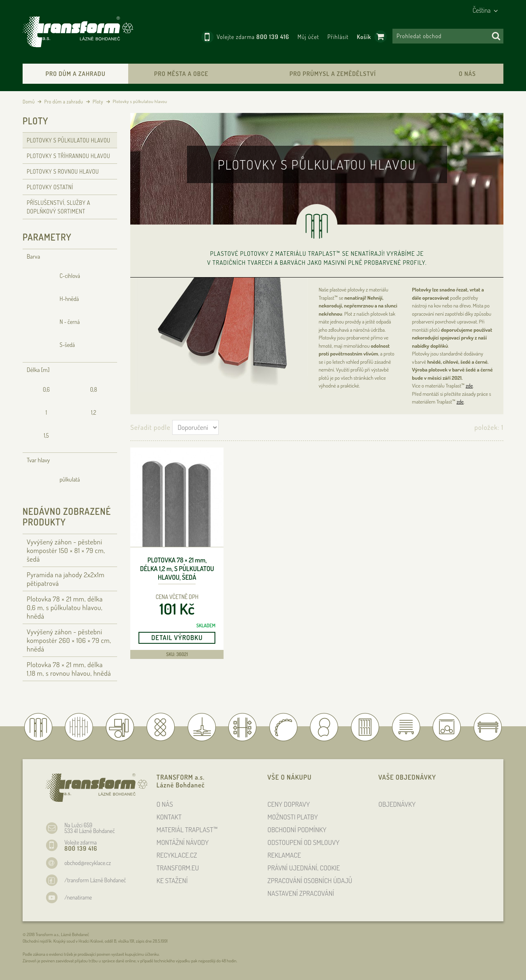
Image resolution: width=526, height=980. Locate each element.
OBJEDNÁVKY (397, 804)
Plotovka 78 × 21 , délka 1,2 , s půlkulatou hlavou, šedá (177, 569)
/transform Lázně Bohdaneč (95, 880)
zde (469, 386)
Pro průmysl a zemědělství (332, 74)
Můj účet (308, 37)
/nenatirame (78, 897)
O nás (467, 74)
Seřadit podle (150, 427)
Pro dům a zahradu (76, 74)
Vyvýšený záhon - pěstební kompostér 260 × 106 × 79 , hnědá (69, 640)
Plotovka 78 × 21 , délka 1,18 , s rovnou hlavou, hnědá (69, 669)
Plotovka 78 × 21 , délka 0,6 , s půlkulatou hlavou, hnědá (65, 607)
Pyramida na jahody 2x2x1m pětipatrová (66, 579)
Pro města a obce (181, 74)
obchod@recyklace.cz (88, 863)
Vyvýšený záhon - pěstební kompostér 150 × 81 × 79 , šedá (66, 550)
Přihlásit (338, 37)
